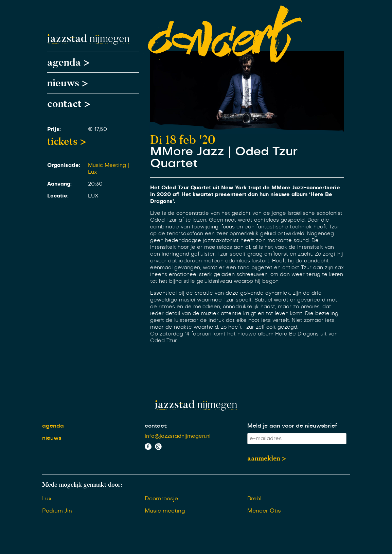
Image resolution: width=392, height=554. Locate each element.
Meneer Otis (264, 511)
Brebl (254, 499)
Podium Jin (57, 511)
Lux (47, 499)
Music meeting (165, 511)
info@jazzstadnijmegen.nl (178, 436)
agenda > (68, 62)
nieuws (52, 438)
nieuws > (68, 83)
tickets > (67, 141)
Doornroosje (161, 499)
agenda (53, 426)
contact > (69, 104)
